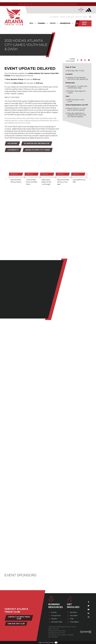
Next (90, 179)
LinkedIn (85, 60)
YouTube (88, 609)
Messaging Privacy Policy (57, 631)
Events (54, 612)
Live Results (13, 150)
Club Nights (74, 622)
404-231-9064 (53, 637)
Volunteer (12, 143)
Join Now (73, 612)
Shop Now (84, 23)
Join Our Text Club (16, 624)
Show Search (90, 17)
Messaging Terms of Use (57, 633)
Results (54, 619)
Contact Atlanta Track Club (19, 618)
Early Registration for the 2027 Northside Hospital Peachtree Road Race (48, 4)
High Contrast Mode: (46, 642)
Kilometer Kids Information (37, 143)
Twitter (81, 60)
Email (89, 60)
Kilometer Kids (57, 622)
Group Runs (56, 616)
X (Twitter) (88, 606)
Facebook (78, 60)
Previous (6, 179)
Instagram (88, 617)
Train (72, 619)
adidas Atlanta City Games (38, 150)
